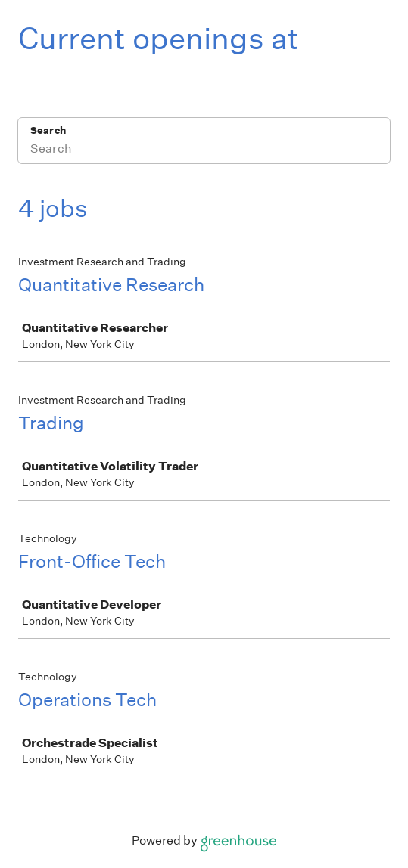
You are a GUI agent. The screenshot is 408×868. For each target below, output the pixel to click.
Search (48, 130)
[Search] (204, 150)
